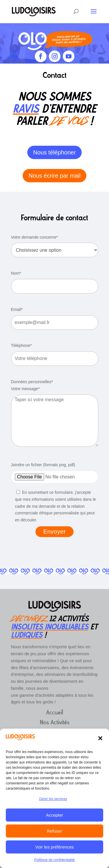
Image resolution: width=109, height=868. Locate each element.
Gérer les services (53, 799)
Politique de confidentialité (54, 860)
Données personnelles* (32, 382)
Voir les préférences (54, 847)
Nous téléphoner (54, 152)
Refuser (54, 831)
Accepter (54, 815)
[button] (100, 738)
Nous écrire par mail (54, 176)
